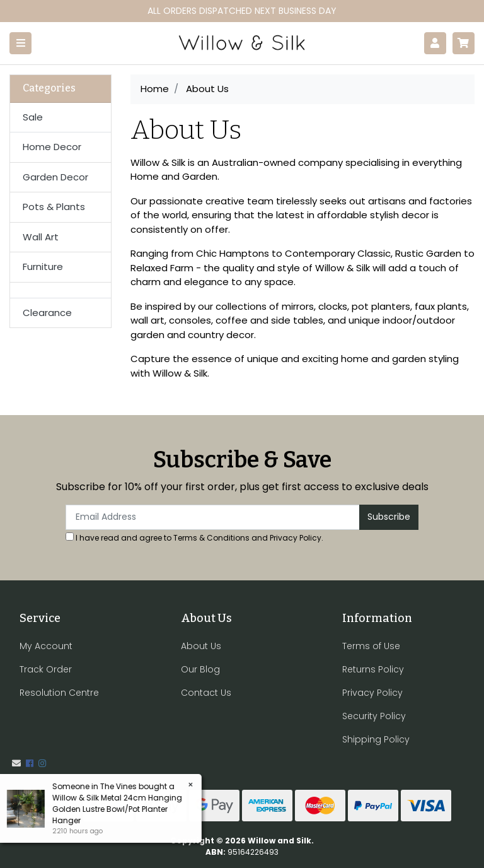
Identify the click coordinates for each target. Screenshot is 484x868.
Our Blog (200, 669)
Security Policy (374, 716)
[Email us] (16, 763)
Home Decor (52, 147)
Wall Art (41, 237)
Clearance (47, 313)
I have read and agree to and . (194, 538)
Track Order (46, 669)
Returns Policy (373, 669)
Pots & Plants (54, 207)
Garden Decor (55, 177)
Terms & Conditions (211, 538)
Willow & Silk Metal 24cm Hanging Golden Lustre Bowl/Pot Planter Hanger (117, 809)
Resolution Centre (59, 693)
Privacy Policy (296, 538)
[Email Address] (213, 517)
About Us (201, 646)
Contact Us (206, 693)
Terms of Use (371, 646)
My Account (46, 646)
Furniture (43, 267)
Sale (33, 117)
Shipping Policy (376, 739)
